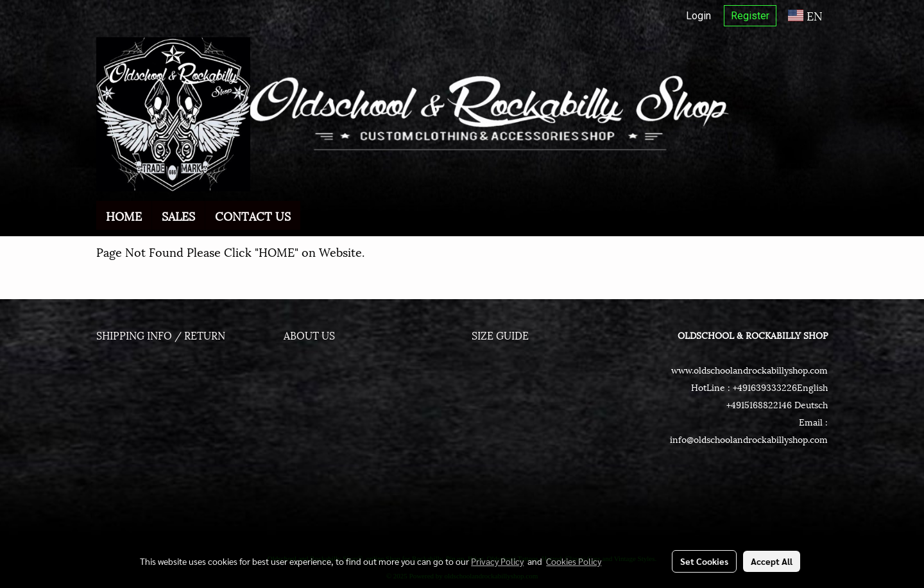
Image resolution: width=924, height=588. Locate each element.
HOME (124, 215)
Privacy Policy (497, 561)
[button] (312, 216)
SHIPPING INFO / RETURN (161, 335)
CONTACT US (253, 215)
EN (805, 15)
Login (698, 16)
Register (750, 16)
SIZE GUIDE (500, 335)
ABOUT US (309, 335)
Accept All (772, 561)
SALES (178, 215)
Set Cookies (704, 561)
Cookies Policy (574, 561)
